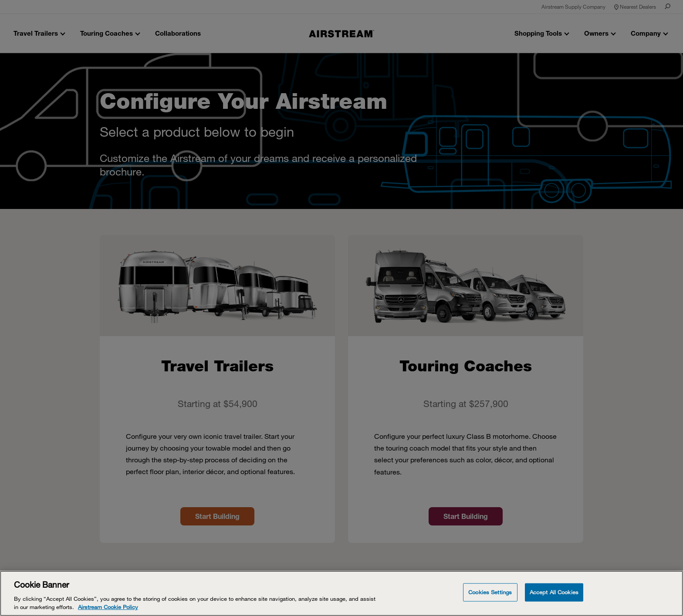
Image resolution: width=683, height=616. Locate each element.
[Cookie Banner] (341, 593)
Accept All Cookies (554, 592)
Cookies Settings (490, 592)
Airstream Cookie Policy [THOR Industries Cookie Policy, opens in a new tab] (108, 607)
